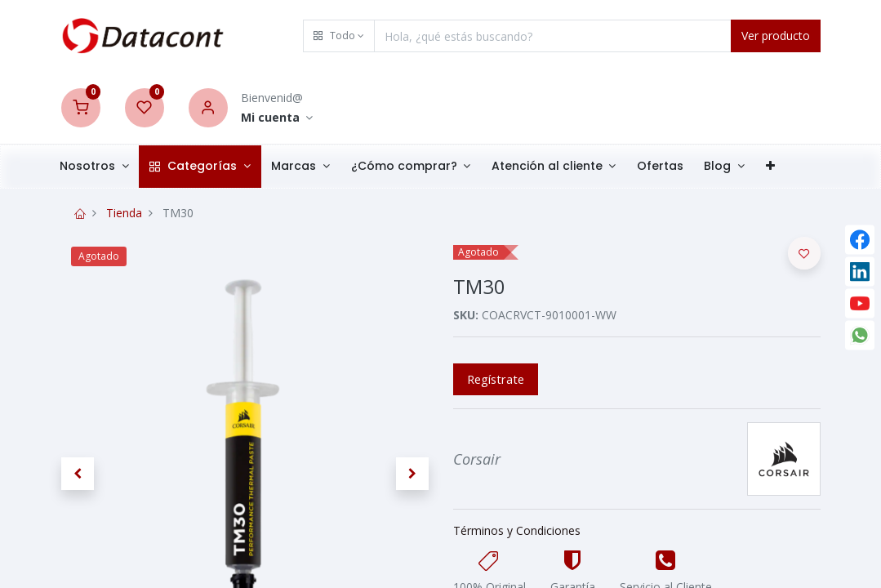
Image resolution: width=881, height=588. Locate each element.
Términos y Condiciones (517, 530)
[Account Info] (277, 118)
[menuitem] (672, 167)
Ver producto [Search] (776, 36)
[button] (339, 36)
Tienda (124, 213)
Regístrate (496, 379)
